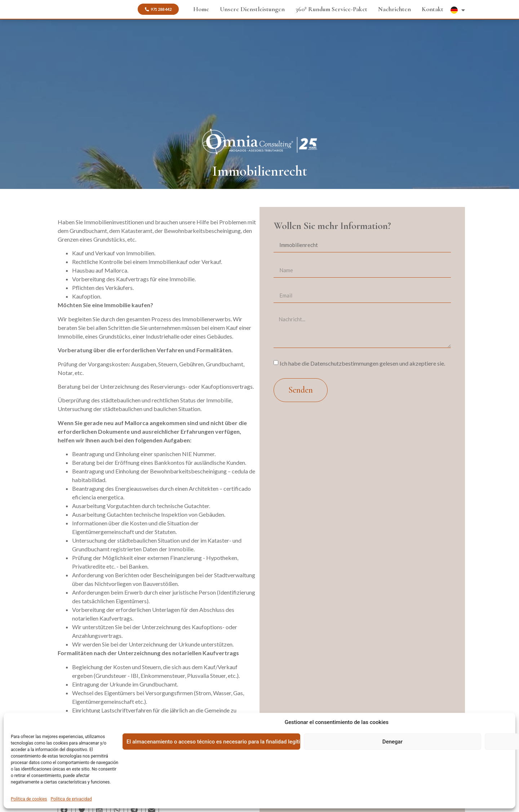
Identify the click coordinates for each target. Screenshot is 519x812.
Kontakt (432, 8)
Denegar (392, 742)
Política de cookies (29, 799)
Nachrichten (394, 8)
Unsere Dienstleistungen (252, 8)
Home (201, 8)
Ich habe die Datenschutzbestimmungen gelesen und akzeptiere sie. (362, 363)
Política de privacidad (71, 799)
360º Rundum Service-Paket (331, 8)
